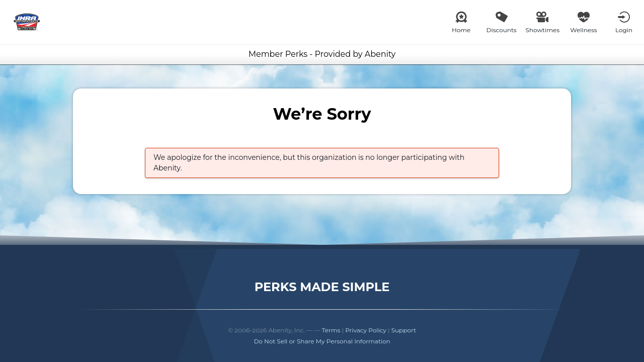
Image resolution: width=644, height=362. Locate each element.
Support (404, 330)
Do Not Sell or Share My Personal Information (322, 341)
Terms (331, 330)
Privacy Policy (366, 330)
